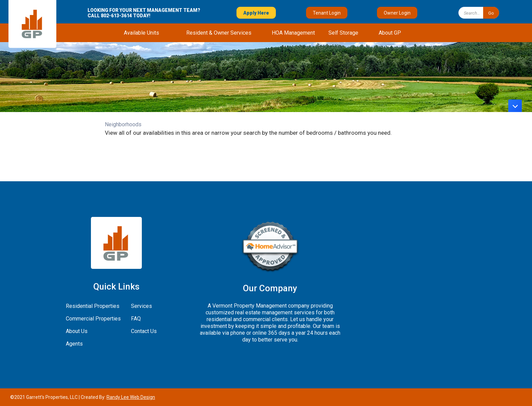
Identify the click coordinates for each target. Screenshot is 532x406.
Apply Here (256, 13)
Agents (74, 344)
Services (141, 306)
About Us (77, 331)
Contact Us (144, 331)
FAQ (136, 319)
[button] (141, 33)
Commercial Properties (93, 319)
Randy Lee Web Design (131, 397)
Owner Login (397, 13)
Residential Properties (93, 306)
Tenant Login (327, 13)
